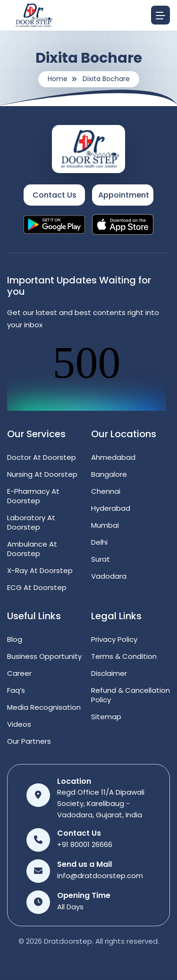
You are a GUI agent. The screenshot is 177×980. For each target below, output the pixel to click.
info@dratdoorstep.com (100, 876)
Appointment (124, 195)
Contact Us (55, 195)
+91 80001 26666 (85, 844)
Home (58, 79)
